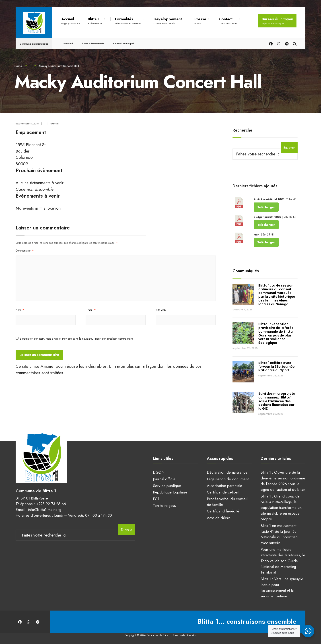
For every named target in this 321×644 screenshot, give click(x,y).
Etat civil (68, 43)
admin (55, 124)
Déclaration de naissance (227, 472)
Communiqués (246, 271)
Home (18, 66)
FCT (156, 499)
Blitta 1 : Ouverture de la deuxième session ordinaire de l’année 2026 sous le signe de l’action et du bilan (283, 481)
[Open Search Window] (295, 43)
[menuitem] (97, 20)
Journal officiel (165, 479)
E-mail (91, 310)
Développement (168, 21)
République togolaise (170, 492)
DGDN (159, 472)
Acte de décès (219, 518)
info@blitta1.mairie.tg (45, 510)
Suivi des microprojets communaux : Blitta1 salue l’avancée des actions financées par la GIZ (277, 401)
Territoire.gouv (165, 506)
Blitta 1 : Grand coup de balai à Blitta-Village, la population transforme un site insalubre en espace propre (281, 508)
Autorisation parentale (224, 486)
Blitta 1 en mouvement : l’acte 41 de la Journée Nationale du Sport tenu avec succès (280, 534)
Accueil (71, 21)
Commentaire (25, 251)
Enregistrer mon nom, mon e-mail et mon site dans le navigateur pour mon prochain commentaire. (77, 339)
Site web (161, 310)
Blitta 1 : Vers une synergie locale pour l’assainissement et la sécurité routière (282, 587)
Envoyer (289, 148)
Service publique (167, 486)
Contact (228, 21)
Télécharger (266, 207)
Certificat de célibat (223, 492)
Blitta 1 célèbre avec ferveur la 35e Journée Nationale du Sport (277, 367)
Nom (20, 310)
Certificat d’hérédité (223, 511)
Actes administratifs (93, 43)
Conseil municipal (123, 43)
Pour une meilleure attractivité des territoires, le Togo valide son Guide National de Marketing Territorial (283, 561)
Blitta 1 (95, 21)
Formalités (128, 21)
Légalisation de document (228, 479)
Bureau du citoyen (277, 21)
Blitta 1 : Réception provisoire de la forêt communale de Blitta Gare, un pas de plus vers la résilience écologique (276, 333)
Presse (200, 21)
